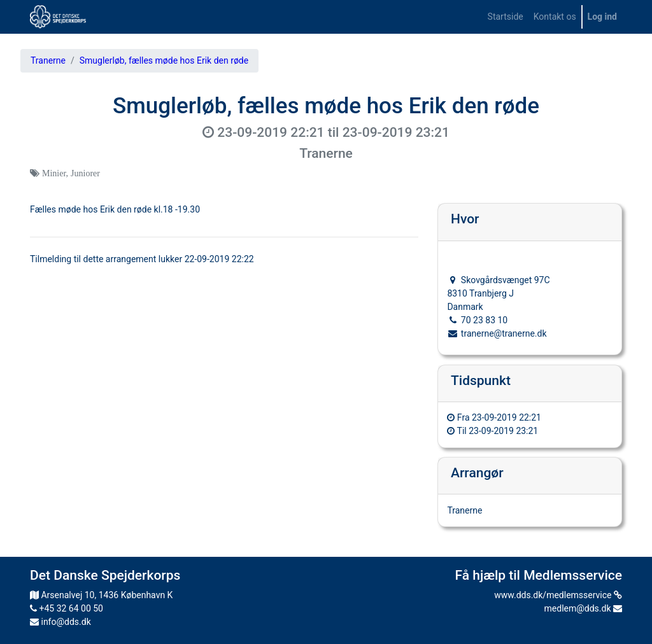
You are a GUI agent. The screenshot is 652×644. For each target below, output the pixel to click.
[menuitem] (506, 17)
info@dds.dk (60, 622)
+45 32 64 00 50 (67, 608)
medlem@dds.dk (583, 608)
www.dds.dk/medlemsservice (558, 595)
